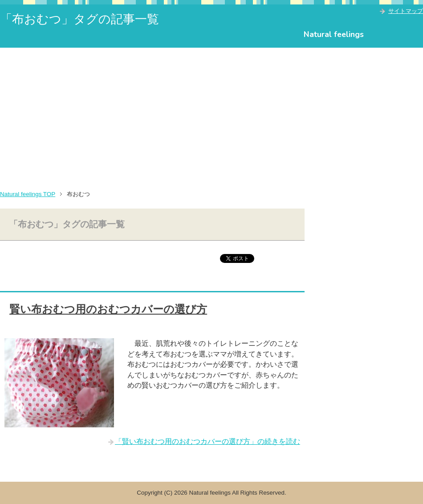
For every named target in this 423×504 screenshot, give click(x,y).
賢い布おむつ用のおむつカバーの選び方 (108, 309)
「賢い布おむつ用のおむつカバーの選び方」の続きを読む (207, 441)
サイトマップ (406, 11)
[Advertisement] (211, 115)
